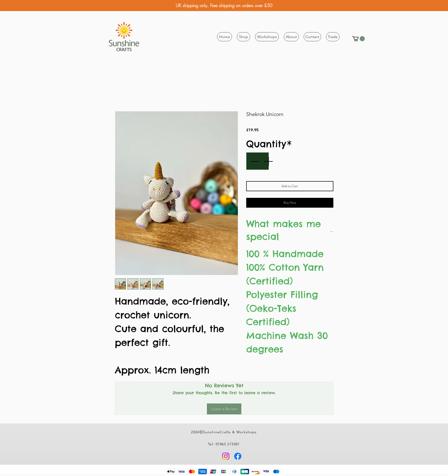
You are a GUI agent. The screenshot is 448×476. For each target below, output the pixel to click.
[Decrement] (254, 161)
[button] (244, 37)
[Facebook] (238, 456)
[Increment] (269, 161)
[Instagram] (226, 456)
